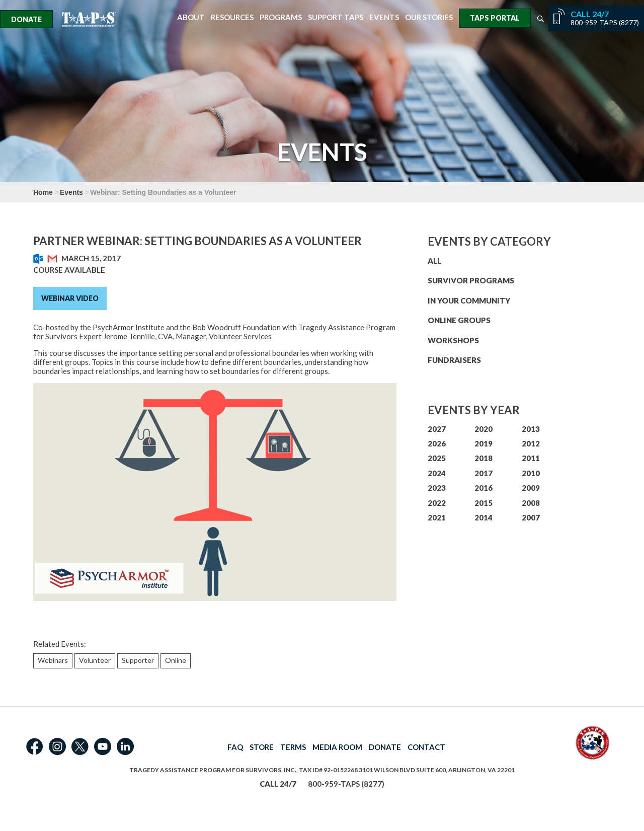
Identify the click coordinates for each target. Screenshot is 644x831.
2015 (484, 503)
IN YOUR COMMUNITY (469, 300)
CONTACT (426, 747)
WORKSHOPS (453, 340)
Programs (281, 17)
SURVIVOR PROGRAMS (471, 280)
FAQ (235, 747)
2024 (437, 473)
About (191, 17)
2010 (531, 473)
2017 (484, 473)
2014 (484, 517)
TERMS (293, 747)
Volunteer (95, 660)
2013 (531, 429)
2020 (484, 429)
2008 (531, 503)
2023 (437, 488)
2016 (484, 488)
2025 (437, 458)
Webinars (53, 660)
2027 (437, 429)
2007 (531, 517)
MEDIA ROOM (337, 747)
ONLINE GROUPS (459, 320)
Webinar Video (70, 298)
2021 (437, 517)
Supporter (138, 660)
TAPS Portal (495, 18)
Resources (232, 17)
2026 (437, 443)
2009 (531, 488)
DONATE (385, 747)
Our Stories (429, 17)
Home (43, 192)
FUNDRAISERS (454, 360)
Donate (26, 19)
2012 (531, 443)
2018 (484, 458)
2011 (531, 458)
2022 (437, 503)
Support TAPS (336, 17)
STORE (262, 747)
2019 (484, 443)
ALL (434, 261)
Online (176, 660)
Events (384, 17)
